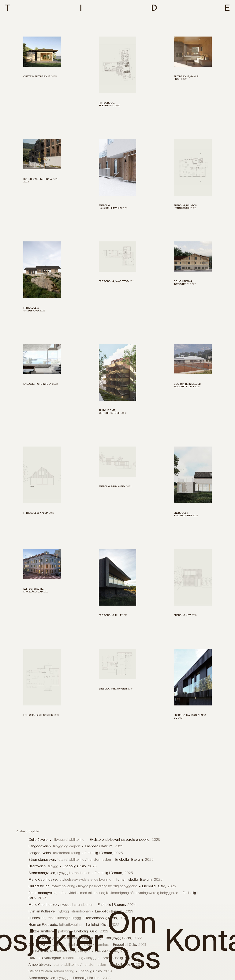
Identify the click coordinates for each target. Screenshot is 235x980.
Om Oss (134, 941)
